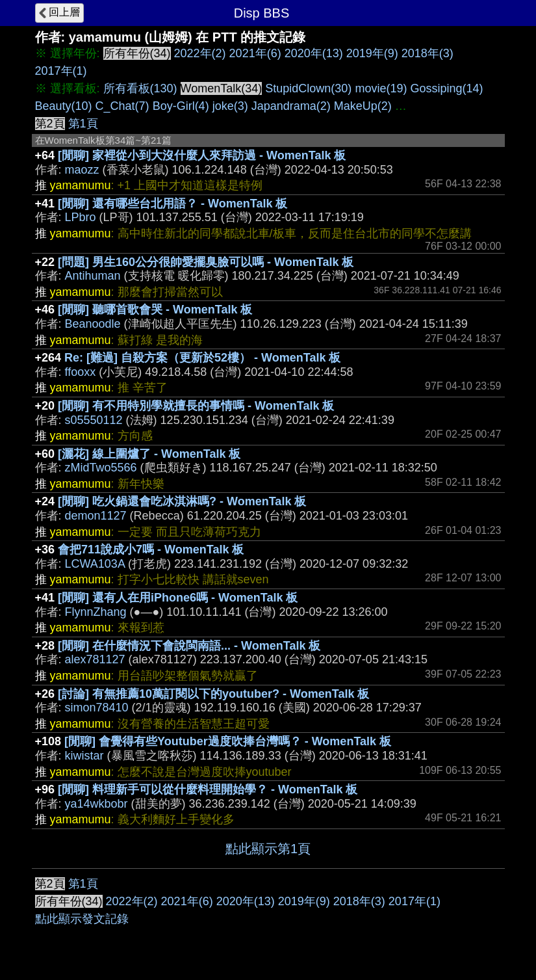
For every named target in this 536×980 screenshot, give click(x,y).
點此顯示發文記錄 (82, 919)
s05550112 (94, 420)
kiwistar (84, 756)
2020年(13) (314, 53)
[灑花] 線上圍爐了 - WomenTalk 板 (149, 454)
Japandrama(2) (291, 106)
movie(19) (381, 88)
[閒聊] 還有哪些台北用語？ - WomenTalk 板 (172, 204)
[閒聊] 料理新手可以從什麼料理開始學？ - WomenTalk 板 (208, 789)
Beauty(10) (64, 106)
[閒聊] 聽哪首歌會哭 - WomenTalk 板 (155, 310)
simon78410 (97, 708)
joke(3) (230, 106)
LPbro (81, 217)
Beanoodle (93, 324)
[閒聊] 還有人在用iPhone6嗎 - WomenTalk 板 (178, 598)
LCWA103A (95, 564)
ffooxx (81, 372)
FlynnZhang (96, 612)
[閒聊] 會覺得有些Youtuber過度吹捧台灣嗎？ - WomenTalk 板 (228, 741)
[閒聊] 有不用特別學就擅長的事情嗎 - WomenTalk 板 (196, 406)
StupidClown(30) (308, 88)
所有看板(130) (140, 88)
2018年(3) (428, 53)
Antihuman (93, 276)
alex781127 (95, 659)
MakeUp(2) (363, 106)
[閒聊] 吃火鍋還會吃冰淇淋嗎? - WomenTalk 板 (182, 501)
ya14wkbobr (96, 804)
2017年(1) (61, 71)
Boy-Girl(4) (181, 106)
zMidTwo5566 (101, 468)
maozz (82, 170)
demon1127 (96, 516)
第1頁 (83, 124)
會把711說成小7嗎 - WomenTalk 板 (151, 550)
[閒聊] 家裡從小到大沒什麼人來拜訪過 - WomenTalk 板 (202, 155)
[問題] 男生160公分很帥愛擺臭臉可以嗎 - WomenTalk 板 (206, 262)
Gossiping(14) (446, 88)
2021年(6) (255, 53)
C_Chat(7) (122, 106)
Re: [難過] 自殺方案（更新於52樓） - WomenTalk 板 (202, 358)
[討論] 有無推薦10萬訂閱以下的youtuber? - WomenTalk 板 (213, 694)
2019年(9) (372, 53)
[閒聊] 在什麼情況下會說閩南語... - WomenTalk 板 (189, 646)
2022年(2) (200, 53)
